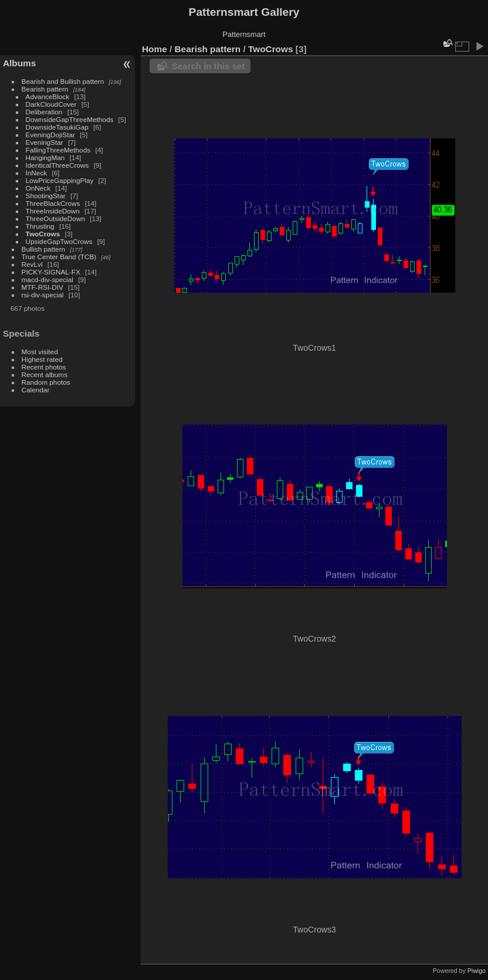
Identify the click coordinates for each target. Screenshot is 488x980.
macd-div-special (48, 279)
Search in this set (208, 66)
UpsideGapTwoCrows (59, 241)
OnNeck (38, 188)
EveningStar (45, 142)
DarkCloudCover (51, 104)
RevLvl (32, 264)
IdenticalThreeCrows (57, 165)
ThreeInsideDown (53, 211)
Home (155, 49)
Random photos (46, 382)
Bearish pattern (45, 89)
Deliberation (44, 112)
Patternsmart (244, 34)
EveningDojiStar (50, 135)
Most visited (40, 352)
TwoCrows (43, 234)
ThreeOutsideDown (55, 218)
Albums (19, 63)
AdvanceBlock (48, 96)
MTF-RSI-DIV (43, 287)
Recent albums (45, 374)
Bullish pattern (44, 249)
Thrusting (40, 226)
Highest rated (42, 359)
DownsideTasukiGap (57, 127)
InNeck (37, 173)
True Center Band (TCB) (60, 257)
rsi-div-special (43, 295)
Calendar (36, 390)
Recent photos (44, 367)
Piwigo (477, 971)
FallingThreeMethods (58, 150)
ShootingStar (46, 196)
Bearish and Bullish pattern (63, 81)
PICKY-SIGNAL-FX (51, 272)
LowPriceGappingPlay (60, 180)
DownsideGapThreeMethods (70, 119)
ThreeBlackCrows (53, 203)
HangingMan (45, 157)
